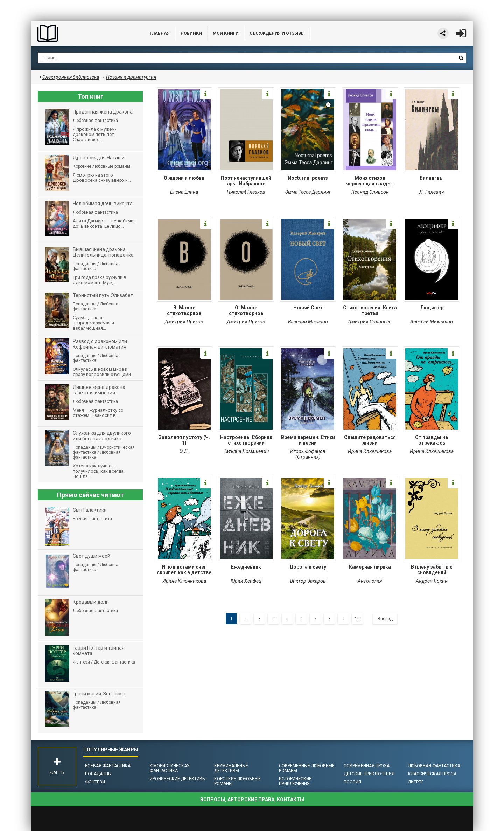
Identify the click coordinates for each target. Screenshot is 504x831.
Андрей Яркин (432, 581)
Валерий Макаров (308, 322)
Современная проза (367, 766)
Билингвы (432, 178)
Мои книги (226, 33)
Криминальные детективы (231, 768)
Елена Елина (184, 192)
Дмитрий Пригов (184, 322)
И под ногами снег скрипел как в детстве (184, 570)
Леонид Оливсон (370, 192)
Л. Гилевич (432, 192)
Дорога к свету (308, 567)
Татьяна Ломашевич (246, 451)
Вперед (385, 619)
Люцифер (432, 308)
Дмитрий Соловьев (370, 322)
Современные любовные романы (307, 768)
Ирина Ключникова (370, 451)
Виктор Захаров (308, 581)
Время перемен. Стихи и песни (308, 440)
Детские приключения (369, 774)
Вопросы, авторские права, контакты (252, 799)
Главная (160, 33)
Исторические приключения (295, 781)
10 (357, 619)
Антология (370, 581)
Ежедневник (246, 567)
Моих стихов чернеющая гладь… (370, 181)
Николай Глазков (246, 192)
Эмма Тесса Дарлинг (308, 192)
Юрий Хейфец (246, 581)
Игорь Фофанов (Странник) (308, 454)
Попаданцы (98, 774)
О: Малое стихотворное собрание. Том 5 (246, 311)
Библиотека (83, 33)
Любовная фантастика (434, 766)
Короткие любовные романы (237, 781)
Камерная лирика (370, 567)
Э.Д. (184, 451)
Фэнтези (95, 782)
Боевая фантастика (108, 766)
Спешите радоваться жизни (370, 440)
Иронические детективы (178, 779)
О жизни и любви (184, 178)
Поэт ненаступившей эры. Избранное (246, 181)
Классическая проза (432, 774)
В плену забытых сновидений (432, 570)
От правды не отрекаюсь (432, 440)
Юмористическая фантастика (170, 768)
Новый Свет (308, 308)
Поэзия (352, 782)
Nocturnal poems (308, 178)
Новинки (191, 33)
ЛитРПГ (416, 782)
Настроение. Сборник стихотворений (246, 440)
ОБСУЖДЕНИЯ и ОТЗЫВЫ (277, 33)
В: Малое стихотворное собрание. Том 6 (184, 311)
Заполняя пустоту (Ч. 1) (184, 440)
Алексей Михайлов (432, 322)
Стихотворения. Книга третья (370, 310)
